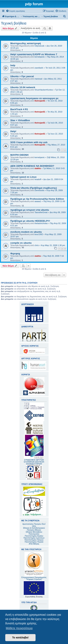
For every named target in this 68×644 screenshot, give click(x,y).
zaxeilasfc (39, 68)
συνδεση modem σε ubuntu (26, 232)
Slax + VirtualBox (20, 120)
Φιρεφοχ (15, 254)
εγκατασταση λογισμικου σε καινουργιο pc (34, 98)
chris (37, 245)
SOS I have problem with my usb (29, 142)
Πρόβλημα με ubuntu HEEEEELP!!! (30, 221)
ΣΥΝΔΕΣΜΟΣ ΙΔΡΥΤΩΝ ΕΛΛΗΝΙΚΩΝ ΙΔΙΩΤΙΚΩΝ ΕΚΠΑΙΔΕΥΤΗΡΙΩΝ (34, 462)
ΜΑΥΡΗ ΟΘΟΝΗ (19, 155)
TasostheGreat (41, 212)
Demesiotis (39, 190)
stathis (38, 168)
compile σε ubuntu (21, 243)
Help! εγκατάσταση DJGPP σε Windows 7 (34, 54)
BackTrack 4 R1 (19, 109)
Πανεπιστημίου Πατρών (34, 540)
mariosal (38, 79)
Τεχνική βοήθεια (14, 23)
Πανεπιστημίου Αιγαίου (34, 536)
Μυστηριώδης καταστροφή (26, 43)
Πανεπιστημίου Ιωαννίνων (34, 538)
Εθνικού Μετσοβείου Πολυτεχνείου (34, 533)
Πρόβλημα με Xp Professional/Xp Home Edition (37, 199)
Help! (13, 131)
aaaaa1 (38, 201)
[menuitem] (16, 11)
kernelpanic (40, 57)
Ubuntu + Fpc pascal (22, 76)
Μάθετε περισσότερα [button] (19, 628)
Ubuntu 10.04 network (23, 87)
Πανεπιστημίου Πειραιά (34, 542)
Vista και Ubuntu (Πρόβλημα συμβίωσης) (34, 188)
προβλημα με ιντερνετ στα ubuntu (30, 210)
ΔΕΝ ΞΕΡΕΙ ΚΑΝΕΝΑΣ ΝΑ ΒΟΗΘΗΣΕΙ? (32, 166)
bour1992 (39, 234)
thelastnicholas (41, 223)
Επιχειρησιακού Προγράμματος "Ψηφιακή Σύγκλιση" (34, 566)
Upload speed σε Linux (23, 177)
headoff (38, 179)
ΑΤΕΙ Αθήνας (34, 544)
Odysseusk (39, 46)
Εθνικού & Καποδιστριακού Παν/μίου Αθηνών (34, 529)
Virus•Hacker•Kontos (44, 90)
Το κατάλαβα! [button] (20, 638)
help (13, 65)
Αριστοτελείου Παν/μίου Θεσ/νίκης (34, 525)
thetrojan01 (40, 101)
